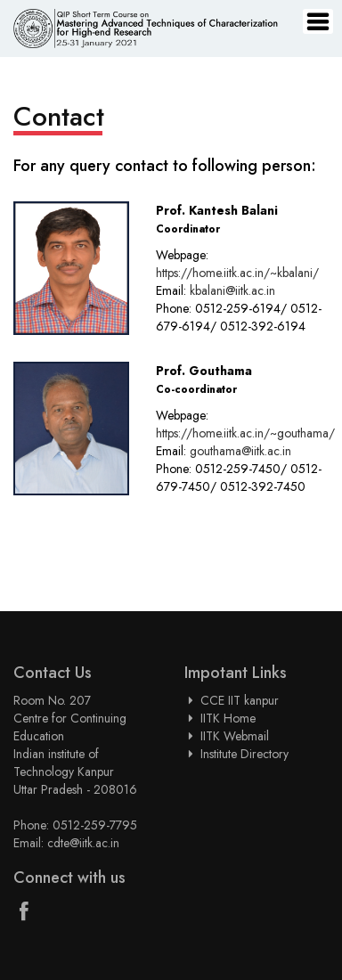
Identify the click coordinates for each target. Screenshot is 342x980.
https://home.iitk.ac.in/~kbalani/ (237, 273)
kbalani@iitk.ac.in (232, 290)
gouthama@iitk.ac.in (240, 451)
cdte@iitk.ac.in (83, 843)
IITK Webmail (235, 736)
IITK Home (228, 718)
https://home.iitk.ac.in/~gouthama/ (245, 433)
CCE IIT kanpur (240, 700)
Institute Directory (244, 754)
